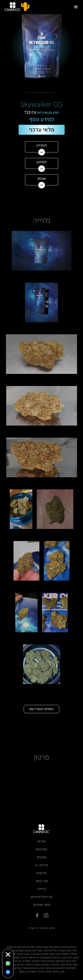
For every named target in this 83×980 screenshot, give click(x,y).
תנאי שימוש (42, 905)
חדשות (42, 873)
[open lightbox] (42, 251)
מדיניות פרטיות (41, 897)
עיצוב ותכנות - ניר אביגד (41, 928)
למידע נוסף (42, 120)
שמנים (42, 857)
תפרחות (41, 849)
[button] (76, 7)
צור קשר (42, 881)
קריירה (42, 889)
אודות (42, 841)
